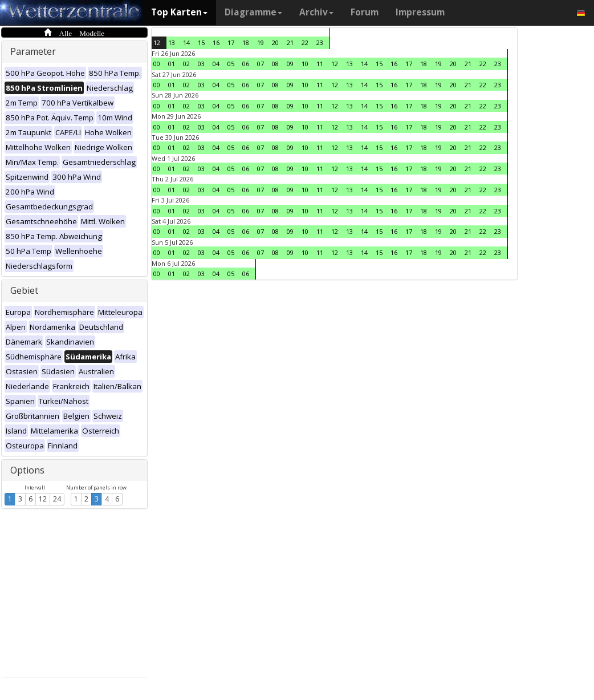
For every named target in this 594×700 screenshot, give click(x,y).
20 (275, 43)
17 (231, 43)
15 (201, 43)
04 (216, 64)
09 (290, 64)
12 (43, 499)
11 (320, 64)
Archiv (316, 12)
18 (246, 43)
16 (216, 43)
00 (157, 64)
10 (305, 64)
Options (27, 470)
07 (261, 64)
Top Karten (179, 12)
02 (186, 64)
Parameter (33, 51)
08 (275, 64)
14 (186, 43)
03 (201, 64)
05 (231, 64)
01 (172, 64)
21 (290, 43)
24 (57, 499)
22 (305, 43)
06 (246, 64)
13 (172, 43)
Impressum (420, 12)
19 (261, 43)
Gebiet (24, 290)
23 (320, 43)
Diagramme (253, 12)
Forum (365, 12)
